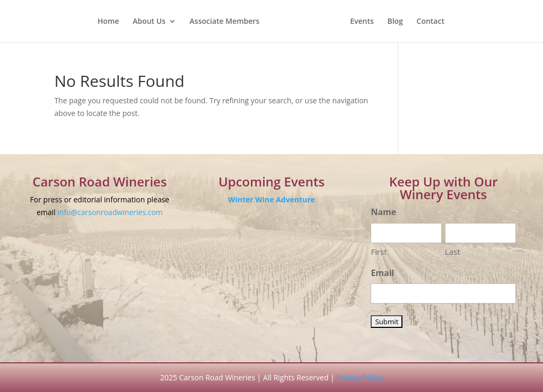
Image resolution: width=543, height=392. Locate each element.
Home (108, 22)
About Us (149, 22)
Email (382, 273)
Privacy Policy (359, 377)
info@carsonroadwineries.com (110, 212)
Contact (431, 22)
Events (362, 22)
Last (453, 252)
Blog (395, 22)
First (379, 252)
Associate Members (225, 22)
